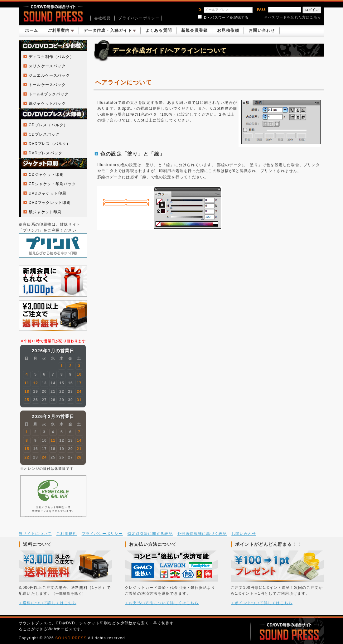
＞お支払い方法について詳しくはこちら (162, 603)
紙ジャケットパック (47, 103)
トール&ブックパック (49, 94)
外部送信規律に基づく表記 (202, 534)
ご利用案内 (61, 30)
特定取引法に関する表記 (150, 534)
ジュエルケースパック (49, 75)
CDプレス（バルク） (48, 125)
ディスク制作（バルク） (51, 57)
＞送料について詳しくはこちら (48, 603)
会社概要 (102, 18)
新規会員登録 (194, 30)
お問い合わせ (262, 30)
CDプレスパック (44, 134)
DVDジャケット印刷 (48, 193)
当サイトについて (35, 534)
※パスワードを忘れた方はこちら (293, 17)
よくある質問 (159, 30)
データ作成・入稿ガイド (110, 30)
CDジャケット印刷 (46, 175)
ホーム (32, 30)
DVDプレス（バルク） (50, 144)
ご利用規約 (67, 534)
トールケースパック (47, 85)
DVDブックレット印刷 (50, 203)
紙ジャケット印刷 (45, 212)
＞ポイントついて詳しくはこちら (262, 603)
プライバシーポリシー (139, 18)
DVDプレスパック (46, 153)
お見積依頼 (228, 30)
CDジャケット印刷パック (52, 184)
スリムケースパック (47, 66)
